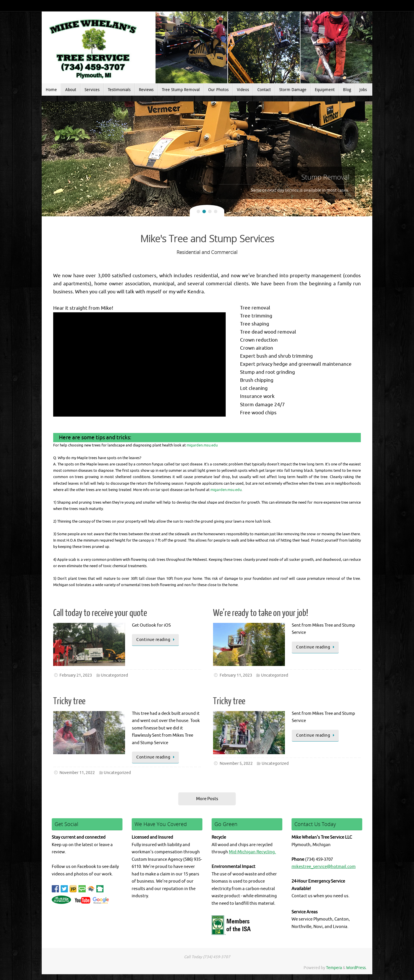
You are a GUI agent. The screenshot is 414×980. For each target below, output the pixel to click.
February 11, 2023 (236, 675)
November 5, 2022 (236, 764)
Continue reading (156, 640)
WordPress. (356, 968)
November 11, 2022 (77, 773)
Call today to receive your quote (100, 613)
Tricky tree (69, 701)
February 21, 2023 (76, 675)
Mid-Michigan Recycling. (252, 852)
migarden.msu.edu (202, 445)
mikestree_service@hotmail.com (324, 867)
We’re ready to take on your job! (261, 613)
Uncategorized (114, 675)
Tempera (334, 968)
